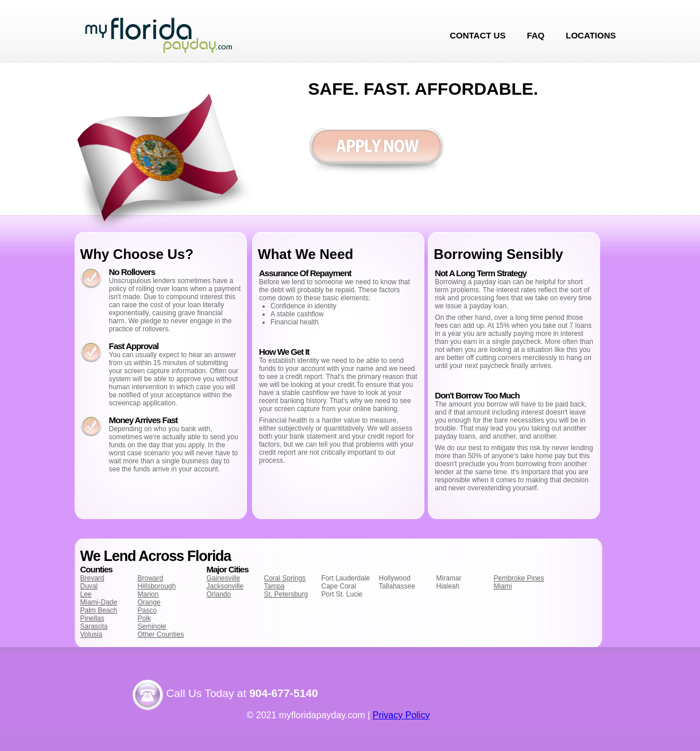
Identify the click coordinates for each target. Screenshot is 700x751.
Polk (144, 618)
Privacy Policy (401, 715)
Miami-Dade (99, 602)
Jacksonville (225, 586)
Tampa (274, 586)
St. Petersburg (286, 594)
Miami (503, 586)
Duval (89, 586)
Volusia (92, 634)
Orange (149, 602)
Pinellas (92, 618)
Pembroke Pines (519, 578)
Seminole (152, 626)
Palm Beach (99, 610)
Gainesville (224, 578)
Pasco (147, 610)
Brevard (92, 578)
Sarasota (94, 626)
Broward (151, 578)
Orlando (219, 594)
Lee (86, 594)
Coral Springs (285, 578)
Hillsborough (157, 586)
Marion (148, 594)
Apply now (376, 152)
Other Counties (161, 634)
